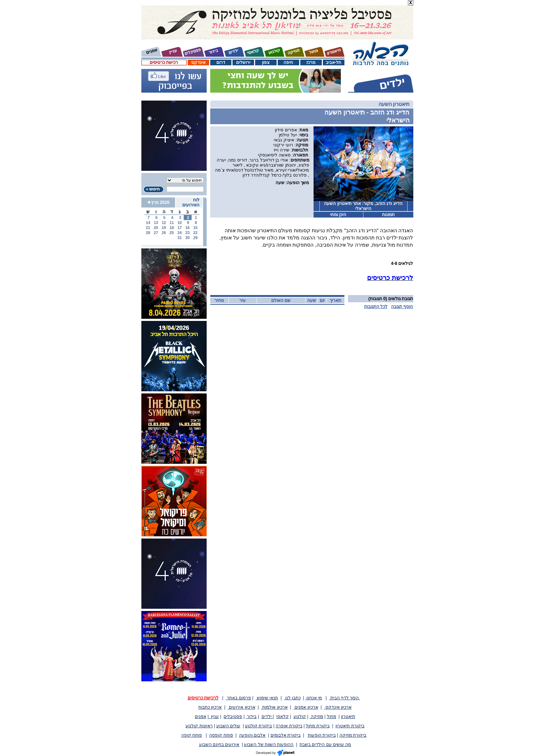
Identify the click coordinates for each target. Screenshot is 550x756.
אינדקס (198, 62)
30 (187, 238)
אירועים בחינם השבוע (219, 745)
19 (164, 228)
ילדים (267, 717)
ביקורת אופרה (289, 726)
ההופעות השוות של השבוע (269, 745)
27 (156, 233)
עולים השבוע (228, 726)
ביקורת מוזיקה (353, 735)
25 (171, 233)
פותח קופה (192, 735)
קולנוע (300, 717)
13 (156, 223)
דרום (221, 62)
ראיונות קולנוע (199, 726)
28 (148, 233)
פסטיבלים (233, 717)
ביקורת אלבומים (286, 735)
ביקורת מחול (318, 726)
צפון (266, 62)
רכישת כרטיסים (164, 62)
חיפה (288, 62)
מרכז (311, 62)
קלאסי (283, 717)
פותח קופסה (221, 735)
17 (179, 228)
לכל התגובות (376, 307)
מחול (332, 717)
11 (171, 223)
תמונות (388, 215)
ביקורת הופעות (322, 735)
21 (148, 228)
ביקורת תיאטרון (350, 726)
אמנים (201, 717)
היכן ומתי (338, 215)
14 (148, 223)
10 (179, 223)
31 (179, 238)
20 (156, 228)
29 (195, 238)
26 (164, 233)
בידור (251, 717)
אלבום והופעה (252, 735)
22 (195, 233)
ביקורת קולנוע (258, 726)
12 (164, 223)
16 (187, 228)
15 (195, 228)
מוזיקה (316, 717)
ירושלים (243, 62)
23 (187, 233)
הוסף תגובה (402, 307)
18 (171, 228)
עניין (214, 717)
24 (179, 233)
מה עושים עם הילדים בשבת (325, 745)
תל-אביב (334, 62)
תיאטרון (348, 717)
